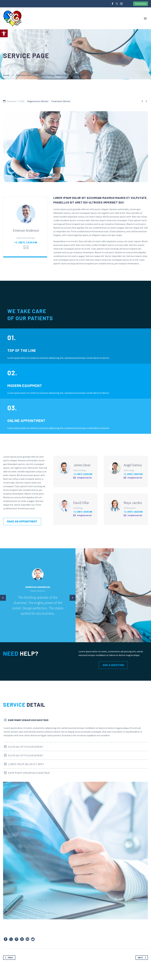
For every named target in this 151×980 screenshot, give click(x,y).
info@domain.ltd (84, 478)
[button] (4, 33)
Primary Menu (145, 18)
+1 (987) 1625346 (26, 242)
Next (143, 958)
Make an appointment (23, 521)
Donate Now (141, 4)
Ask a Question (115, 665)
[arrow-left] (3, 598)
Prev (8, 958)
